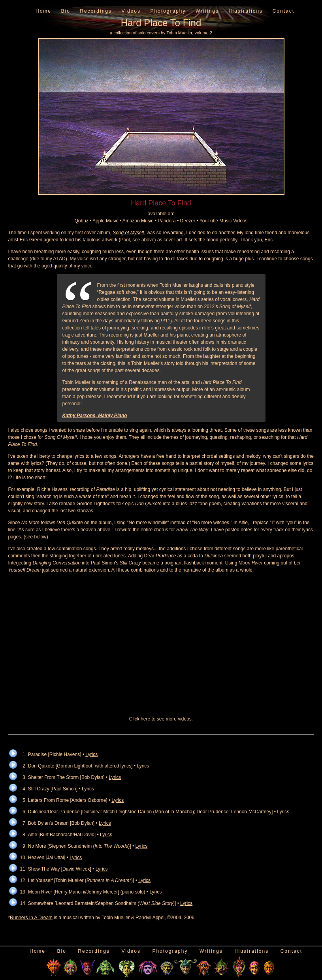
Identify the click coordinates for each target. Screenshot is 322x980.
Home (43, 11)
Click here (140, 719)
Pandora (167, 221)
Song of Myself (128, 233)
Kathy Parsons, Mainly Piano (95, 416)
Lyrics (91, 754)
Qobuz (82, 221)
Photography (168, 11)
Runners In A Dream (31, 918)
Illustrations (246, 11)
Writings (207, 11)
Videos (131, 11)
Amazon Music (138, 221)
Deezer (188, 221)
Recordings (96, 11)
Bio (65, 11)
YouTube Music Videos (224, 221)
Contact (283, 11)
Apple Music (105, 221)
